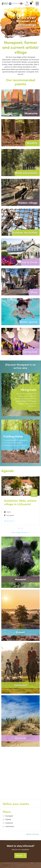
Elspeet (8, 819)
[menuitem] (22, 4)
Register (20, 856)
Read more (8, 521)
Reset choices (33, 834)
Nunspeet (9, 816)
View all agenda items (20, 532)
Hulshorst (9, 823)
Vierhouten (10, 826)
